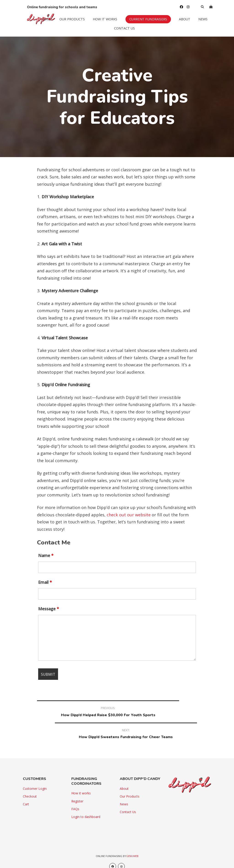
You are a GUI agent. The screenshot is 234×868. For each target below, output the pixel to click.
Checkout (30, 781)
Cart (26, 789)
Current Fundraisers (144, 23)
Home (42, 23)
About (181, 23)
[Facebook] (177, 5)
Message (49, 609)
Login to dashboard (86, 801)
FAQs (75, 793)
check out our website (129, 515)
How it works (101, 23)
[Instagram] (184, 5)
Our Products (68, 23)
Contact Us (121, 32)
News (199, 23)
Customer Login (35, 773)
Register (77, 786)
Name (46, 555)
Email (45, 582)
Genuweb (132, 840)
